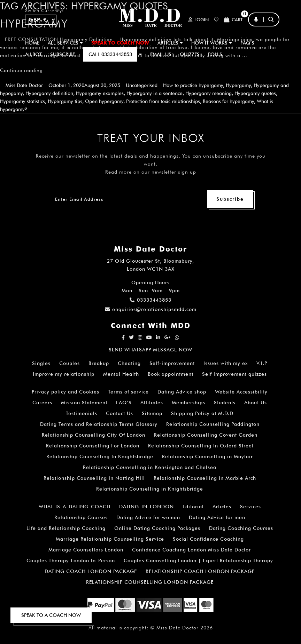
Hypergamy (238, 85)
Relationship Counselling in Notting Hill (94, 478)
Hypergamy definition (49, 93)
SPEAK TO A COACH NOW (51, 615)
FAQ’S (247, 43)
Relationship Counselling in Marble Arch (205, 478)
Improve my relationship (64, 374)
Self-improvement (172, 363)
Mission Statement (84, 403)
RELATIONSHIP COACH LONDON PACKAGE (200, 571)
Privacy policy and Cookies (65, 392)
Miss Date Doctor (24, 85)
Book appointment (171, 374)
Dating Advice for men (217, 517)
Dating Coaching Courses (241, 528)
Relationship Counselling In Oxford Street (201, 446)
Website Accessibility (241, 392)
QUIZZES (190, 54)
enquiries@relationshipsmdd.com (151, 309)
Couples (70, 363)
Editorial (193, 507)
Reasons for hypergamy (228, 101)
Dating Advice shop (182, 392)
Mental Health (121, 374)
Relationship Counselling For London (93, 446)
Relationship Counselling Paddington (213, 424)
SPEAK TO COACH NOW (120, 43)
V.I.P (262, 363)
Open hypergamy (104, 101)
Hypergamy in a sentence (155, 93)
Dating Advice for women (148, 517)
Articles (222, 507)
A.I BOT (33, 54)
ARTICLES (170, 43)
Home (32, 43)
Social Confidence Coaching (208, 539)
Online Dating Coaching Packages (157, 528)
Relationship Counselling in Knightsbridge (150, 489)
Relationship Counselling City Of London (94, 435)
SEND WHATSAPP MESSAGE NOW (150, 350)
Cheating (129, 363)
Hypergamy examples (100, 93)
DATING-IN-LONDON (146, 507)
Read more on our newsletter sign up (151, 172)
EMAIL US (161, 54)
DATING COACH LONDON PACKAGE (91, 571)
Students (225, 403)
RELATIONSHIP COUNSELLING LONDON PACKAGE (150, 582)
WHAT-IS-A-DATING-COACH (75, 507)
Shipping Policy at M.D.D (202, 413)
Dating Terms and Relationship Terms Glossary (99, 424)
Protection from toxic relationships (163, 101)
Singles (41, 363)
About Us (256, 403)
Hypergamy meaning (209, 93)
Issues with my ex (226, 363)
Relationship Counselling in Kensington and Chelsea (150, 467)
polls (215, 54)
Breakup (99, 363)
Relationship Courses (81, 517)
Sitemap (152, 413)
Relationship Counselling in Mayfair (207, 456)
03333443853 (150, 300)
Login (199, 20)
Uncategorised (142, 85)
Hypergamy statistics (22, 101)
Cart (233, 20)
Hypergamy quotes (255, 93)
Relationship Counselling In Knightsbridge (100, 456)
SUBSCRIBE (63, 54)
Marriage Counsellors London (86, 550)
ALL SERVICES (65, 43)
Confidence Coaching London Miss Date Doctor (191, 550)
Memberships (188, 403)
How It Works (212, 43)
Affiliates (152, 403)
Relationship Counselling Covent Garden (206, 435)
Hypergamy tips (65, 101)
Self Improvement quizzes (234, 374)
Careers (42, 403)
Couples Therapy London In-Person (71, 560)
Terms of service (128, 392)
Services (250, 507)
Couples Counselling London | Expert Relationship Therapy (198, 560)
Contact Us (119, 413)
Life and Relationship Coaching (66, 528)
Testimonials (82, 413)
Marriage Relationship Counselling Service (110, 539)
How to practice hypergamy (193, 85)
